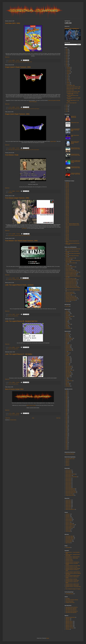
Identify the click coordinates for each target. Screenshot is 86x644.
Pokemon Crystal (69, 518)
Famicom (67, 336)
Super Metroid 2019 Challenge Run (72, 611)
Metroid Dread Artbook (69, 601)
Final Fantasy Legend (69, 536)
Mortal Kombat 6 (68, 483)
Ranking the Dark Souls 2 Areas (71, 282)
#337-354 (67, 213)
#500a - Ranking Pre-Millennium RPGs (72, 224)
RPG (33, 109)
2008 (66, 427)
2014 (9, 415)
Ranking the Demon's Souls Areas (71, 286)
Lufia (9, 316)
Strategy (20, 235)
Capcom (14, 62)
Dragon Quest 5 (68, 505)
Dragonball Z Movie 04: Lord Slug (71, 567)
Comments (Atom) (13, 420)
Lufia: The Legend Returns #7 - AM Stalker (19, 354)
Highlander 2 (68, 619)
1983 (66, 393)
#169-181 (67, 197)
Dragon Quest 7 (68, 508)
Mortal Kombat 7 (68, 485)
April (68, 80)
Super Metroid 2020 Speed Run (71, 613)
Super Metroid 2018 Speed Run (71, 610)
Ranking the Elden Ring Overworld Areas (73, 290)
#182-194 (67, 198)
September (69, 72)
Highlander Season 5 (69, 627)
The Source (68, 629)
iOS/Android (68, 386)
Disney (16, 62)
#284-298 (67, 208)
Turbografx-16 (68, 377)
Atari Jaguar (68, 334)
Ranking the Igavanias (69, 292)
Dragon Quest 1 (17, 150)
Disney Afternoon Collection (22, 62)
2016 (67, 64)
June (68, 76)
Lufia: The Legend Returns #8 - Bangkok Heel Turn (21, 321)
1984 (66, 395)
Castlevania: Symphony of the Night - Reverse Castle (75, 174)
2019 (67, 60)
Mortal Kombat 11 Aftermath (70, 474)
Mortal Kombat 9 (68, 487)
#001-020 (67, 183)
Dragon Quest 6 (68, 507)
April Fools (67, 306)
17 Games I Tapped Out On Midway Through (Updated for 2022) (76, 162)
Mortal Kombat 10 (69, 471)
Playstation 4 (68, 361)
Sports (67, 326)
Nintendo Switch (68, 349)
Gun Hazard (19, 280)
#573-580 (67, 234)
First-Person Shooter (69, 316)
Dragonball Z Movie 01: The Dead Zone (72, 562)
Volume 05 (67, 460)
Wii (66, 378)
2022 (67, 55)
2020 (67, 58)
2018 (67, 61)
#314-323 (67, 210)
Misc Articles (68, 266)
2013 (67, 107)
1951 (66, 391)
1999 (66, 415)
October (68, 70)
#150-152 (67, 193)
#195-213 (67, 200)
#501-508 (67, 226)
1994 (66, 408)
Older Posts (58, 418)
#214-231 (67, 201)
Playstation (67, 357)
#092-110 (67, 188)
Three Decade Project (69, 594)
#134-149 (67, 192)
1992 (66, 405)
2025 (67, 51)
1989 (9, 62)
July (68, 75)
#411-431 (67, 218)
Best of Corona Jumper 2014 (14, 389)
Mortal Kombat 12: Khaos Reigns (71, 477)
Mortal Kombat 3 (68, 479)
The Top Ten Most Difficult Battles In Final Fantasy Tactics (75, 130)
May (68, 78)
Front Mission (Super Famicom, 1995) (17, 198)
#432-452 (67, 220)
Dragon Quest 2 (17, 109)
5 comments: (18, 314)
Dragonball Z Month (69, 559)
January (68, 84)
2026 (67, 49)
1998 (66, 413)
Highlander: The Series (70, 628)
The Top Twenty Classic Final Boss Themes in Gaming (75, 143)
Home (33, 418)
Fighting (67, 315)
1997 (66, 412)
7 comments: (18, 413)
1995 (9, 235)
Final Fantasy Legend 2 (70, 537)
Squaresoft (16, 235)
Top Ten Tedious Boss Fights (71, 300)
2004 (66, 421)
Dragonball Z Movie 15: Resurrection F (72, 585)
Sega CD (67, 365)
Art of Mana (68, 598)
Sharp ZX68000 (68, 373)
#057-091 (67, 187)
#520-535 (67, 229)
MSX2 (67, 342)
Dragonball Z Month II (69, 561)
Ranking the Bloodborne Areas (71, 281)
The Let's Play (68, 531)
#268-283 (67, 206)
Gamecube (67, 341)
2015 (67, 66)
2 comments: (18, 148)
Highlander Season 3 (69, 624)
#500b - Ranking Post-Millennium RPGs (72, 225)
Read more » (7, 57)
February (68, 83)
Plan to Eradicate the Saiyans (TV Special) (73, 589)
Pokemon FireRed (69, 521)
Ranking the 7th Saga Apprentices (71, 280)
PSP (66, 356)
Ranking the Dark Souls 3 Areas (71, 284)
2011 (67, 110)
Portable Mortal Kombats (70, 495)
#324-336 (67, 212)
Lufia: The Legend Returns (14, 316)
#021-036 (67, 184)
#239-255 (67, 204)
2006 (66, 424)
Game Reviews (68, 259)
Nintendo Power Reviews (70, 454)
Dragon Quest (12, 109)
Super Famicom (37, 109)
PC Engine (67, 353)
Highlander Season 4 (69, 625)
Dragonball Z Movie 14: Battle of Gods (72, 584)
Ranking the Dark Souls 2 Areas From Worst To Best (75, 148)
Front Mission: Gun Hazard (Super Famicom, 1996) (21, 241)
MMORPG (67, 318)
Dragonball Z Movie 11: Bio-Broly (71, 579)
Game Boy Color (68, 340)
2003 (66, 420)
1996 (9, 280)
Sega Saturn (68, 371)
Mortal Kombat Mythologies (70, 490)
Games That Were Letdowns (71, 263)
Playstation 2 (68, 358)
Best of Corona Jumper (31, 405)
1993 (9, 109)
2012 (67, 108)
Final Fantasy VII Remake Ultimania (72, 600)
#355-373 (67, 214)
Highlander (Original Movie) (70, 617)
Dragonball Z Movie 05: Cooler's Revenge (73, 568)
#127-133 (67, 191)
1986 (66, 397)
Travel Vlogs (68, 301)
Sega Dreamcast (68, 366)
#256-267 (67, 205)
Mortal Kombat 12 (69, 475)
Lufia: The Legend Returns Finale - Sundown (19, 285)
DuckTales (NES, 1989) (13, 23)
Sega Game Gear (69, 367)
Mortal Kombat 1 (68, 470)
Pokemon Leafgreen (69, 523)
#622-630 (67, 240)
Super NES (29, 235)
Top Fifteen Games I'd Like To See (72, 299)
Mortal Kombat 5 (68, 482)
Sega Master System (69, 370)
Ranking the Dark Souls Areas (71, 285)
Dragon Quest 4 (68, 504)
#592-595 (67, 237)
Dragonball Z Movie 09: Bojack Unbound (73, 576)
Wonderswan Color (69, 381)
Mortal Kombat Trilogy (69, 494)
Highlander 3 (68, 620)
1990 (66, 403)
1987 (66, 399)
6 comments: (18, 382)
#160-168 (67, 196)
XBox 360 (67, 383)
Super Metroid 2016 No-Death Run (72, 607)
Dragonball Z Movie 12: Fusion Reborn (72, 580)
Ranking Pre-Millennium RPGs (71, 275)
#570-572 (67, 233)
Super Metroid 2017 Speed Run (71, 609)
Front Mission (10, 193)
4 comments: (18, 60)
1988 (66, 400)
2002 (66, 419)
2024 (67, 52)
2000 (66, 416)
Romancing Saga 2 (69, 540)
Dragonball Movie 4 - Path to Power (72, 558)
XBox (67, 382)
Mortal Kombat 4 (68, 481)
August (68, 73)
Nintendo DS (68, 348)
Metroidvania (68, 319)
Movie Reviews (68, 268)
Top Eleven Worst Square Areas (71, 298)
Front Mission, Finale (12, 155)
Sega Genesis (68, 369)
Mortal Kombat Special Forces (71, 493)
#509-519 (67, 228)
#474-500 (67, 222)
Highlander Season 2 (69, 623)
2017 (67, 63)
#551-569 (67, 232)
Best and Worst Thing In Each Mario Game (73, 249)
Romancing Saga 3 (69, 541)
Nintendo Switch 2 (69, 350)
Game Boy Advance (69, 338)
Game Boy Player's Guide (70, 459)
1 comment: (18, 278)
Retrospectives (68, 295)
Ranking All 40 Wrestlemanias (73, 117)
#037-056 (67, 185)
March (68, 81)
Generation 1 (68, 514)
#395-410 (67, 217)
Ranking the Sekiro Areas (70, 293)
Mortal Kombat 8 (68, 486)
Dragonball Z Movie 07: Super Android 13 (73, 572)
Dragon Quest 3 (68, 503)
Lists (66, 264)
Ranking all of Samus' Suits (70, 278)
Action (11, 62)
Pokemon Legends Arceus (70, 525)
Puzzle (67, 320)
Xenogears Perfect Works (70, 602)
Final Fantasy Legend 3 (70, 539)
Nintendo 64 (68, 346)
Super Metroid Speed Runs (70, 296)
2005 (66, 423)
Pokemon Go (68, 522)
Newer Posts (8, 418)
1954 (66, 392)
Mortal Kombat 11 (69, 473)
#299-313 (67, 209)
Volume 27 (67, 463)
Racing (67, 323)
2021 (67, 57)
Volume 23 (67, 461)
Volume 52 (67, 465)
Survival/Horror (68, 328)
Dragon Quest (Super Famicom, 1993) (17, 114)
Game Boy (67, 337)
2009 (66, 428)
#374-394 (67, 216)
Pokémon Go (68, 530)
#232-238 (67, 202)
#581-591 (67, 236)
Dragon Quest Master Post (70, 258)
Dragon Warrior (28, 109)
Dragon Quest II (23, 109)
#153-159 (67, 195)
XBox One (67, 385)
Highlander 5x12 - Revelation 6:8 (72, 29)
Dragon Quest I (23, 150)
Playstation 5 (68, 362)
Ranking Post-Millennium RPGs (71, 273)
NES (31, 62)
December (69, 67)
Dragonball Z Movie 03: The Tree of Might (73, 566)
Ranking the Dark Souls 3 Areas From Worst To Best (75, 167)
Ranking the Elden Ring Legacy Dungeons (73, 288)
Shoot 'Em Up (68, 324)
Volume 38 (67, 464)
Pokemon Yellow (68, 529)
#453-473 (67, 221)
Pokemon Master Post (69, 269)
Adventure (67, 312)
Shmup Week (68, 548)
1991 (66, 404)
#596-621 (67, 238)
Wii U (67, 379)
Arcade (67, 333)
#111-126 (67, 189)
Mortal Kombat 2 (68, 478)
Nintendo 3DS (68, 345)
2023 (67, 54)
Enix (31, 109)
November (69, 69)
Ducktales (28, 62)
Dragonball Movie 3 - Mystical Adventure (73, 557)
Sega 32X (67, 364)
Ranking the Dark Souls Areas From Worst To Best (75, 155)
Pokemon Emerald (69, 519)
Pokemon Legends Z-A (70, 526)
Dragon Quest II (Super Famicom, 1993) (18, 67)
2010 (67, 111)
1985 (66, 396)
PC (66, 352)
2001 (66, 417)
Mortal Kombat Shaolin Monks (71, 491)
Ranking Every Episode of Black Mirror (72, 272)
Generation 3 (68, 517)
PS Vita (67, 354)
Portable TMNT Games (75, 123)
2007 (66, 425)
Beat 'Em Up (68, 314)
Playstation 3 (68, 360)
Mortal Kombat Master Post (70, 267)
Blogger (48, 638)
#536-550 (67, 230)
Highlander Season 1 (69, 621)
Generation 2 (68, 515)
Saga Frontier (68, 543)
